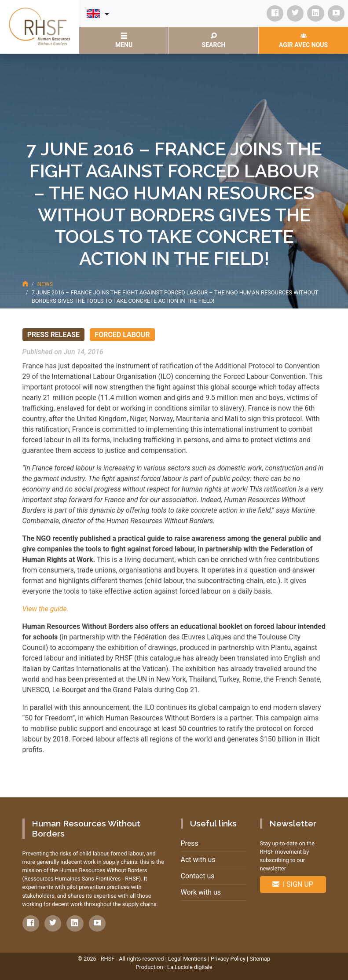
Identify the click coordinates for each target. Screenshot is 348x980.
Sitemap (260, 959)
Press (190, 843)
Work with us (201, 892)
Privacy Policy (228, 959)
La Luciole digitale (190, 967)
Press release (53, 335)
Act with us (198, 860)
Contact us (198, 876)
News (45, 284)
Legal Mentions (187, 959)
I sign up (293, 884)
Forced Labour (122, 335)
